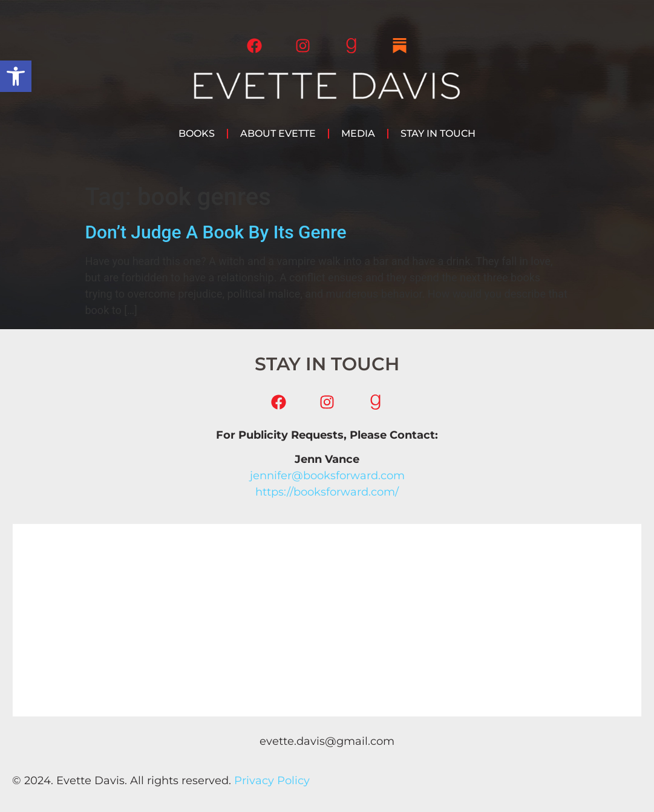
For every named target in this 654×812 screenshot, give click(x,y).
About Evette (278, 133)
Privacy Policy (272, 781)
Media (358, 133)
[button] (16, 76)
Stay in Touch (438, 133)
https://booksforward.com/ (327, 492)
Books (197, 133)
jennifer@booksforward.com (327, 476)
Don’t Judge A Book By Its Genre (216, 232)
